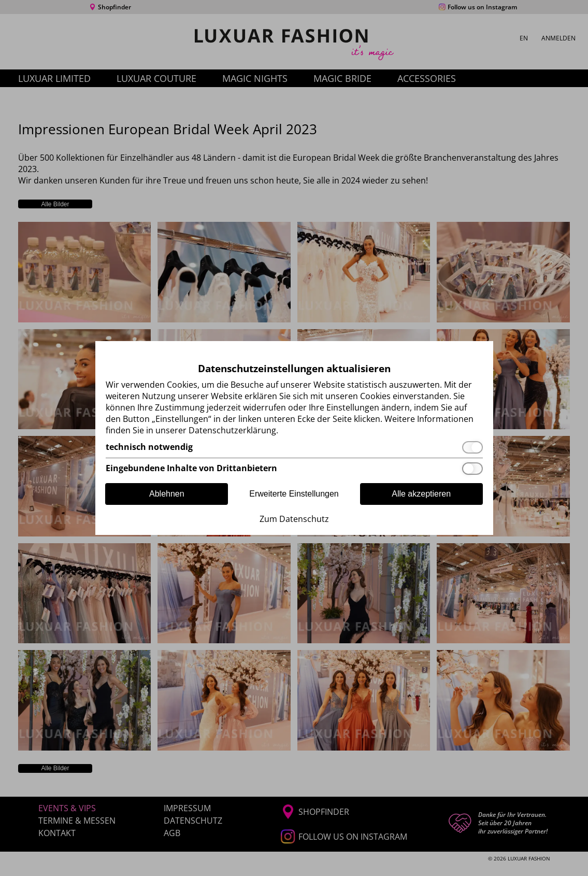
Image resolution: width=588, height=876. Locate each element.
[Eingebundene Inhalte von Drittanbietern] (294, 469)
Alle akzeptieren (421, 494)
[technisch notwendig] (294, 447)
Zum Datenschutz (294, 519)
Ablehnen (167, 494)
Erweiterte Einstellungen (294, 494)
